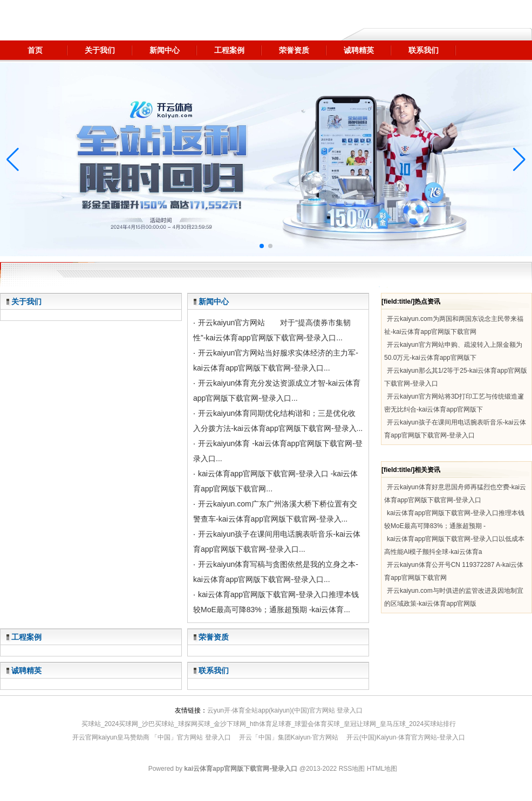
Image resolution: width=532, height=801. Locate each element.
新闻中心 (214, 302)
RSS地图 (352, 769)
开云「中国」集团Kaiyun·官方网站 (289, 737)
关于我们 (26, 302)
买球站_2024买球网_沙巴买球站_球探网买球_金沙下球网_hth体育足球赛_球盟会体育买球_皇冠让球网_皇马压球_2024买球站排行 (269, 724)
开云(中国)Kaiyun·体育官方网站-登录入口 (406, 737)
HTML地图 (382, 769)
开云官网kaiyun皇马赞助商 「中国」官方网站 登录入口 (151, 737)
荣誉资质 (214, 637)
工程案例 (26, 637)
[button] (519, 160)
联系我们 (214, 670)
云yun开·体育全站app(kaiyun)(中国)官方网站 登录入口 (285, 710)
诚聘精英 (26, 670)
